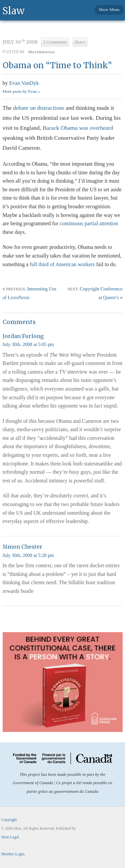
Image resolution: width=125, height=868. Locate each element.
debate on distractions (38, 108)
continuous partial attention (89, 223)
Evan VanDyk (24, 83)
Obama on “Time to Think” (57, 65)
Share (80, 42)
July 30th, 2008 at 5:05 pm (28, 344)
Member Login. (13, 854)
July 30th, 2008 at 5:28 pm (28, 555)
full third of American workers (62, 264)
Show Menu (109, 10)
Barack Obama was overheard (77, 128)
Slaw (13, 10)
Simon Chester (22, 547)
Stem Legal (10, 837)
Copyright (9, 820)
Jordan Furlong (23, 336)
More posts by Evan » (21, 91)
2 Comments (55, 42)
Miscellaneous (42, 52)
